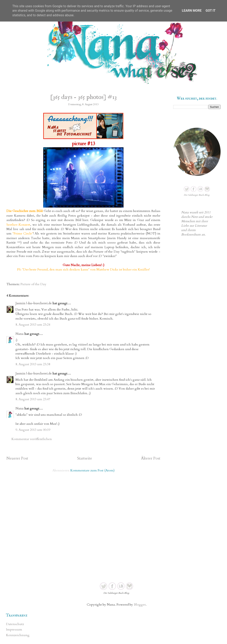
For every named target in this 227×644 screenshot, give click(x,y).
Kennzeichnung (18, 635)
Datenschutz (15, 624)
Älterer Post (151, 458)
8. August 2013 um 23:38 (33, 364)
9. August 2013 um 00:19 (33, 430)
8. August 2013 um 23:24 (33, 325)
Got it (210, 11)
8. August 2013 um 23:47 (33, 399)
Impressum (14, 630)
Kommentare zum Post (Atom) (92, 470)
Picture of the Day (33, 284)
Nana (19, 334)
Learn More (192, 11)
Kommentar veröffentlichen (32, 439)
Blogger (140, 605)
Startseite (85, 458)
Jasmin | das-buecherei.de (34, 303)
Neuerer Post (17, 458)
